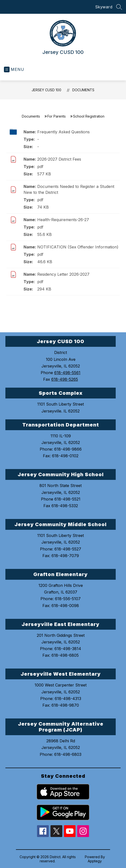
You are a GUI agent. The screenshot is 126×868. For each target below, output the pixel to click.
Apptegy (95, 861)
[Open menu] (14, 69)
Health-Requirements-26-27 (63, 220)
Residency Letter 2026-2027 (63, 274)
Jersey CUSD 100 (46, 90)
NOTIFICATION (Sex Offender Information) (78, 247)
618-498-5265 (65, 379)
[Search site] (119, 7)
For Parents (57, 116)
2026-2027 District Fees (59, 159)
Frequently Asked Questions (63, 132)
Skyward (104, 7)
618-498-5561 (67, 373)
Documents (83, 90)
